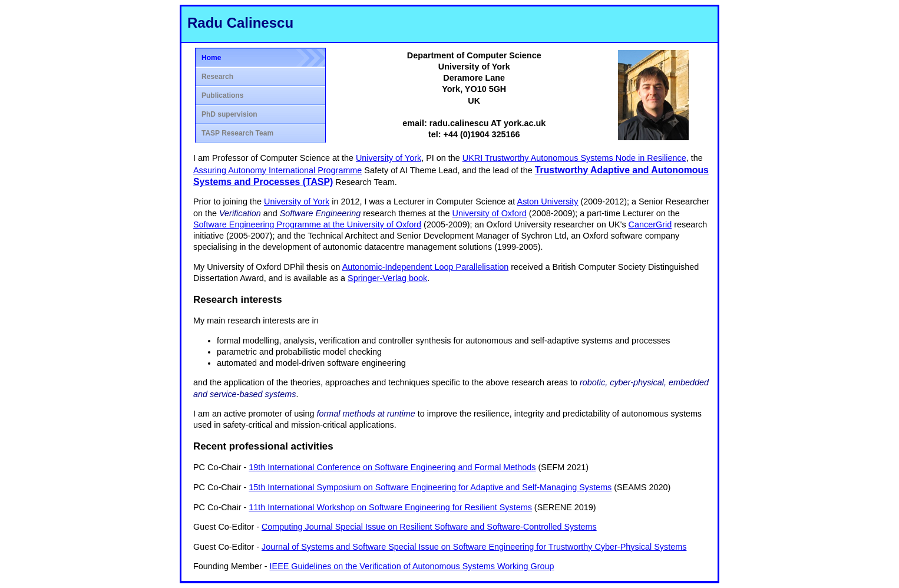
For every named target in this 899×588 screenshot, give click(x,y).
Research (217, 77)
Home (211, 58)
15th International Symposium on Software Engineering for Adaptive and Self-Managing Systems (430, 487)
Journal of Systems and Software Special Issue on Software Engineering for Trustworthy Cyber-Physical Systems (474, 547)
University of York (389, 158)
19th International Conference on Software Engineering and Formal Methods (392, 467)
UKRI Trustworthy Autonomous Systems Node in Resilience (574, 158)
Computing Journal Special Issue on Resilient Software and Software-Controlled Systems (429, 527)
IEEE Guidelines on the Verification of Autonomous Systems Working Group (412, 566)
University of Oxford (489, 213)
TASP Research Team (237, 133)
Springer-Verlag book (387, 278)
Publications (222, 95)
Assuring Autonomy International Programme (277, 170)
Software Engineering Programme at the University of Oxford (307, 224)
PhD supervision (229, 114)
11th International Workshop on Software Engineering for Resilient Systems (390, 507)
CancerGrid (650, 224)
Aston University (548, 201)
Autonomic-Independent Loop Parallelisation (425, 267)
